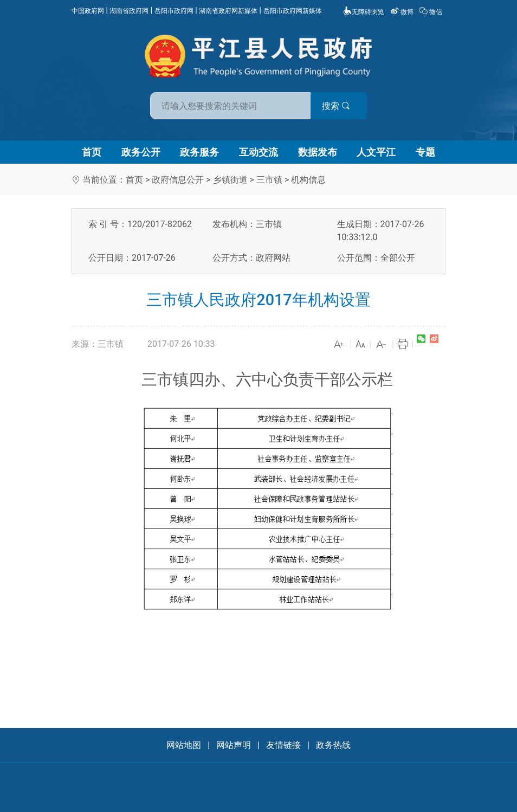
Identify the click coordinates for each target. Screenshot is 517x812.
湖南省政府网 (129, 11)
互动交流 (258, 152)
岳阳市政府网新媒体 (293, 11)
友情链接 (283, 745)
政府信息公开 (178, 180)
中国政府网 (88, 11)
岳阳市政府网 (174, 11)
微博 (403, 12)
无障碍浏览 (364, 12)
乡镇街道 (230, 180)
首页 (92, 152)
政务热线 (333, 745)
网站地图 (184, 745)
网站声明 (234, 745)
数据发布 (318, 152)
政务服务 (199, 152)
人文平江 (376, 152)
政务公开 (141, 152)
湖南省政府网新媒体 (228, 11)
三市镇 (269, 180)
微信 (431, 12)
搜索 (336, 106)
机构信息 (308, 180)
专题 (425, 152)
